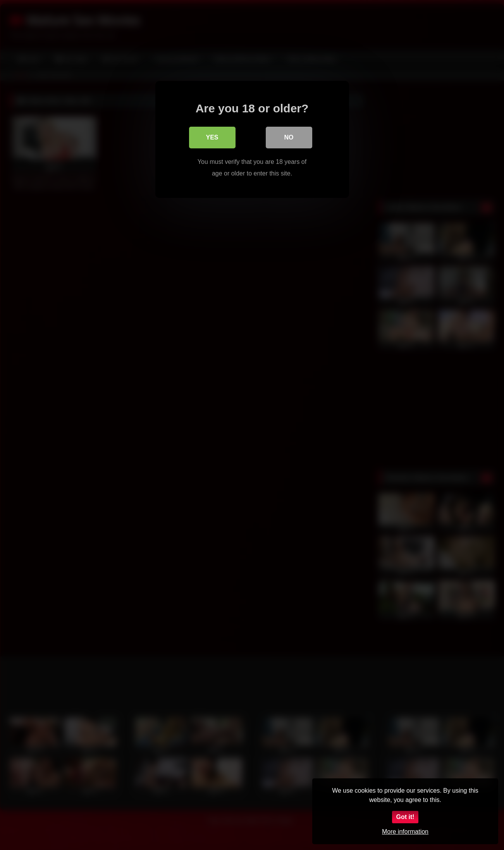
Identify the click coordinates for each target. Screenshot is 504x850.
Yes (212, 137)
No (289, 137)
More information (405, 832)
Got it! (405, 817)
